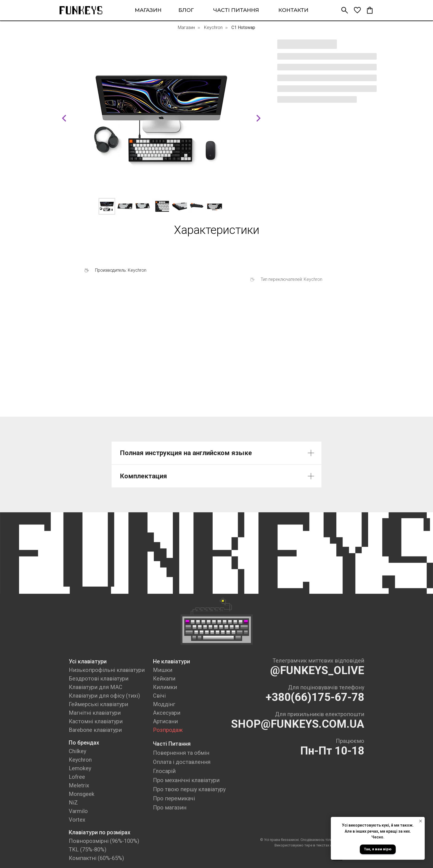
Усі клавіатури (88, 661)
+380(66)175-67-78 (315, 697)
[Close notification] (421, 821)
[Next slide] (258, 118)
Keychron (213, 27)
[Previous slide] (64, 118)
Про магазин (170, 808)
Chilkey (77, 751)
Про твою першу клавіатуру (189, 789)
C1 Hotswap (243, 27)
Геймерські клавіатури (98, 704)
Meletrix (79, 785)
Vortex (77, 820)
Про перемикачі (174, 798)
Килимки (165, 687)
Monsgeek (82, 794)
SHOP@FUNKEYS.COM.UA (298, 724)
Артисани (165, 721)
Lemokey (80, 768)
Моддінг (164, 704)
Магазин (186, 27)
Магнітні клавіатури (95, 713)
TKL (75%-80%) (88, 849)
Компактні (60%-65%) (96, 858)
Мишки (163, 670)
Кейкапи (164, 679)
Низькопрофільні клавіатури (107, 670)
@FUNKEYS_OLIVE (317, 670)
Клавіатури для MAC (96, 687)
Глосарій (164, 771)
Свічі (159, 696)
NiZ (73, 803)
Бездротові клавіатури (99, 679)
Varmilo (78, 811)
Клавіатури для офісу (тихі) (104, 696)
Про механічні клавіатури (186, 780)
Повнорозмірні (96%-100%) (104, 841)
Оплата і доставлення (182, 762)
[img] (81, 10)
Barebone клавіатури (95, 730)
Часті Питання (172, 744)
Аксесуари (167, 713)
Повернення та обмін (181, 753)
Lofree (77, 777)
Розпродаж (168, 730)
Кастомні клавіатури (96, 721)
